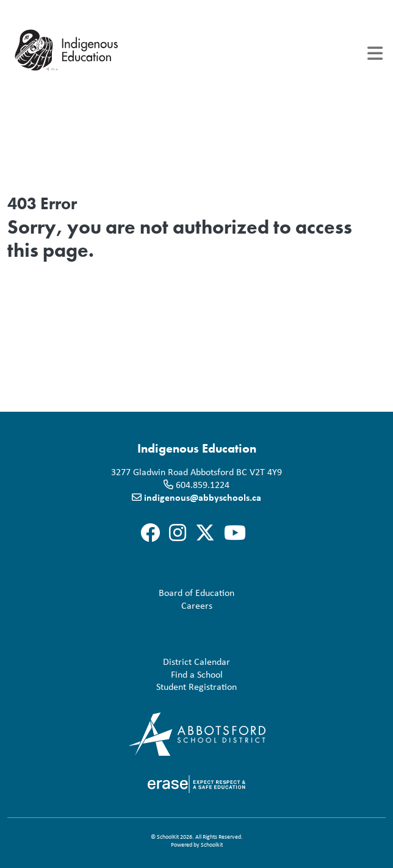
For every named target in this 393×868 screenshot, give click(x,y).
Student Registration (124, 687)
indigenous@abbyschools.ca (203, 497)
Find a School (117, 674)
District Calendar (121, 662)
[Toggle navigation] (375, 53)
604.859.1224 (203, 484)
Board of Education (123, 593)
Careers (112, 605)
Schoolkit (212, 845)
